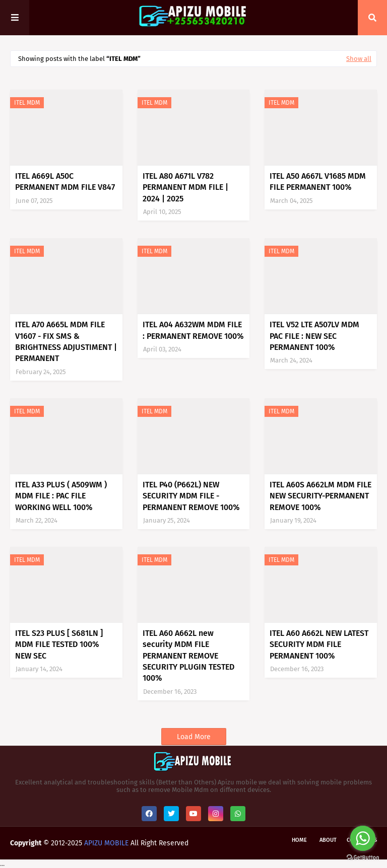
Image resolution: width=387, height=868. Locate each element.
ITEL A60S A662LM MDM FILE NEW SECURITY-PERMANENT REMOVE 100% (320, 496)
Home (299, 840)
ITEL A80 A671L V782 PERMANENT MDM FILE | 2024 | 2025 (185, 187)
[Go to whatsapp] (363, 838)
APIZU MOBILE (106, 843)
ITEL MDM (27, 103)
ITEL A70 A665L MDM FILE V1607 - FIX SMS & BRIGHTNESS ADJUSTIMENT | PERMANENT (66, 341)
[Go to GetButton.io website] (363, 858)
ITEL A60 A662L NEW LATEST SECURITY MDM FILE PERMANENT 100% (319, 644)
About (328, 840)
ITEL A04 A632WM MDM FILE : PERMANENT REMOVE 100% (193, 330)
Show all (359, 59)
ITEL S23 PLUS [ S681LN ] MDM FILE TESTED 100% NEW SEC (59, 644)
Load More (194, 737)
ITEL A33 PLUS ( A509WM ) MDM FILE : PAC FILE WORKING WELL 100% (61, 496)
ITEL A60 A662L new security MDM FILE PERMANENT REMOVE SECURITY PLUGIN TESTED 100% (188, 656)
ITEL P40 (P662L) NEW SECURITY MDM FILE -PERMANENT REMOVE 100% (191, 496)
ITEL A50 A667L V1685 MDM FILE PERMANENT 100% (318, 182)
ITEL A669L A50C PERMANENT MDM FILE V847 (65, 182)
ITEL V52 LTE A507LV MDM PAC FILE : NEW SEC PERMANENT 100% (314, 336)
